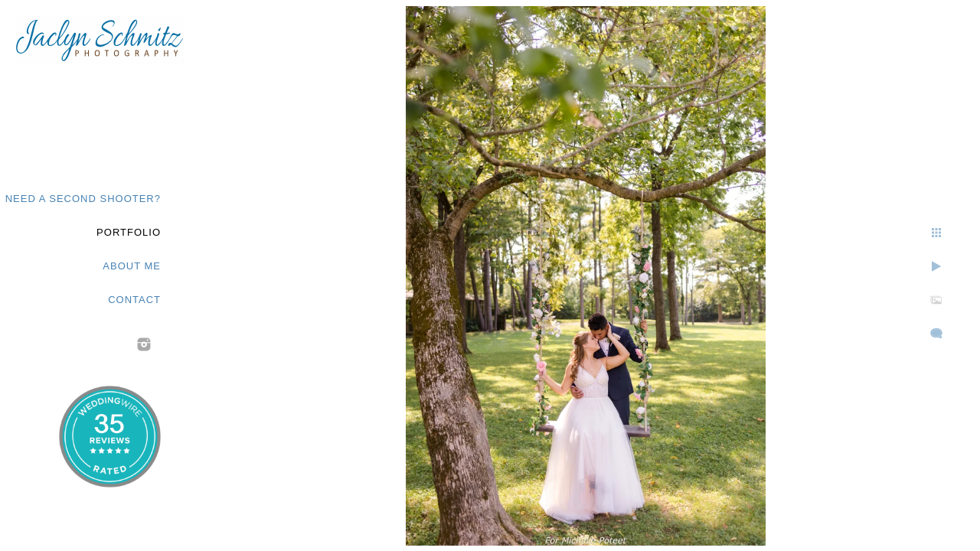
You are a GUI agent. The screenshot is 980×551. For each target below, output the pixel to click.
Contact (134, 300)
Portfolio (129, 232)
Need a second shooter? (83, 199)
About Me (132, 266)
